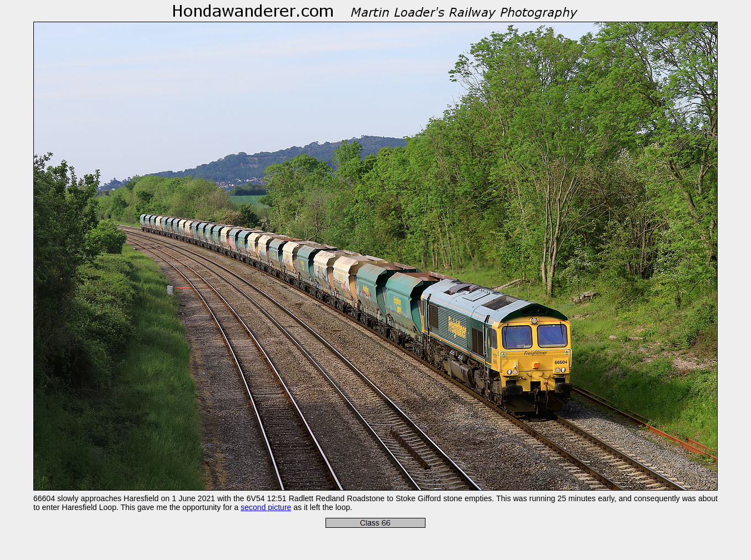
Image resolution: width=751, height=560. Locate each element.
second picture (266, 507)
